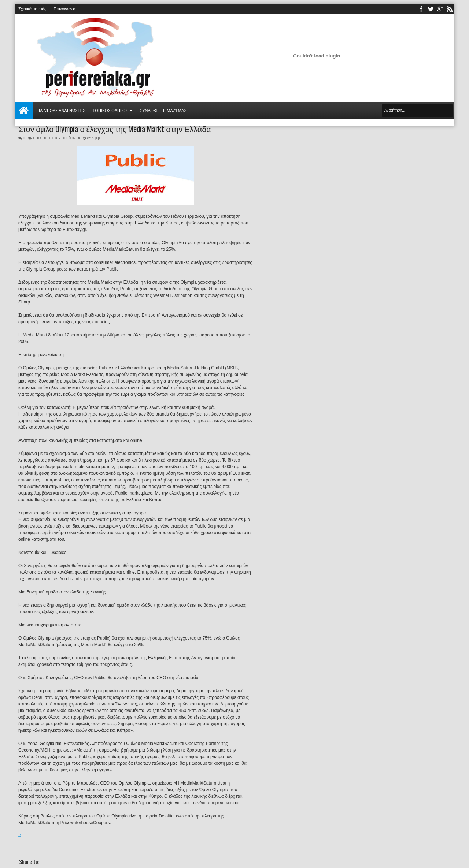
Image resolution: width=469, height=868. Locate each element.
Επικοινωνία (64, 9)
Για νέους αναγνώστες (61, 111)
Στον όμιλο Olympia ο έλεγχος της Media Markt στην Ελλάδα (115, 128)
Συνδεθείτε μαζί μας (163, 111)
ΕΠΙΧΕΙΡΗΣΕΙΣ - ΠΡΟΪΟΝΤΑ (56, 138)
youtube (440, 9)
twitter (431, 9)
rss (450, 9)
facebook (421, 9)
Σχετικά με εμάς (32, 9)
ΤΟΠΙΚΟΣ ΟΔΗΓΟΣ (110, 111)
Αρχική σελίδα (24, 111)
